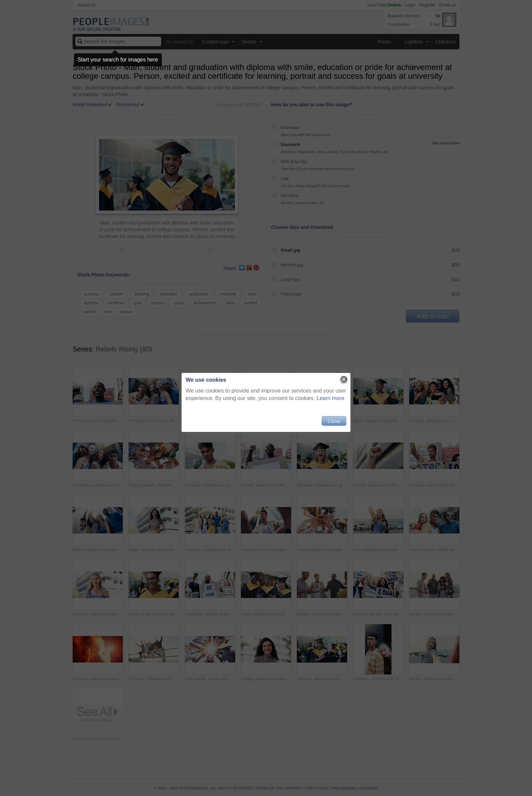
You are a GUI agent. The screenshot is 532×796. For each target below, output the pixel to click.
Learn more (330, 398)
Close (334, 421)
